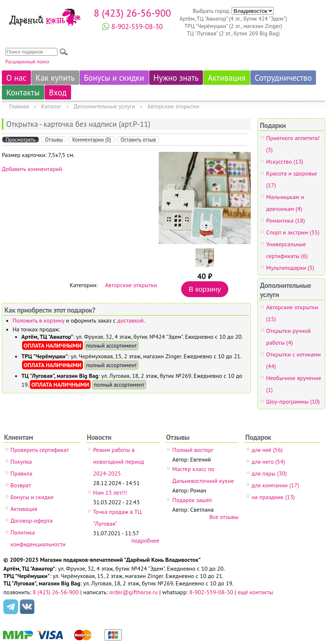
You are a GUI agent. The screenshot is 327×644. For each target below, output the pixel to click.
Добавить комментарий (32, 169)
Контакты (23, 92)
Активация (226, 78)
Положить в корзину (38, 320)
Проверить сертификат (40, 450)
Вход (58, 92)
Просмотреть (20, 140)
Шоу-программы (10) (293, 401)
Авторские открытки (173, 106)
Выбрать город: (212, 11)
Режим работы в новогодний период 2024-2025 (119, 462)
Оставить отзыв (138, 140)
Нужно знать (176, 78)
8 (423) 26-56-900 (133, 13)
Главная (19, 106)
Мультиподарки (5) (290, 268)
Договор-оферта (31, 521)
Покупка (21, 462)
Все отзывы (224, 517)
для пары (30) (269, 473)
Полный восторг (193, 450)
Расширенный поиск (28, 62)
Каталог (51, 106)
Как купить (55, 78)
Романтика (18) (286, 220)
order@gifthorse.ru (134, 592)
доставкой (131, 320)
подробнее (145, 540)
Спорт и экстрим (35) (293, 232)
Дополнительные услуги (104, 106)
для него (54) (268, 462)
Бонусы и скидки (114, 78)
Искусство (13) (285, 161)
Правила (21, 473)
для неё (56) (267, 450)
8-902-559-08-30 (137, 27)
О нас (16, 78)
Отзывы (54, 140)
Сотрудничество (283, 78)
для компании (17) (275, 485)
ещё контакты (255, 592)
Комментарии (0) (92, 140)
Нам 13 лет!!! (110, 492)
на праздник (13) (273, 497)
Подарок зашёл (192, 500)
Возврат (21, 485)
